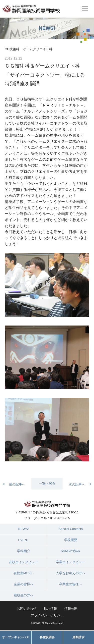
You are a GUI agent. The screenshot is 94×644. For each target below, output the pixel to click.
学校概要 (71, 540)
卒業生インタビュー (71, 562)
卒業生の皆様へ (71, 584)
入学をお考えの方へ (71, 573)
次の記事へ (77, 484)
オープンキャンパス (16, 637)
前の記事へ (17, 484)
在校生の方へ (24, 595)
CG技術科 (12, 49)
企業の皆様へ (24, 584)
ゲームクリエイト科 (38, 49)
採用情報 (50, 608)
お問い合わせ (27, 608)
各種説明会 (47, 637)
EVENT (23, 540)
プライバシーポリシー (47, 615)
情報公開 (71, 608)
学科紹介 (24, 551)
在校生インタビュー (23, 562)
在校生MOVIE (24, 573)
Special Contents (71, 529)
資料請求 (78, 637)
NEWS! (24, 529)
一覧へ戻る (47, 483)
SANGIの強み (71, 551)
